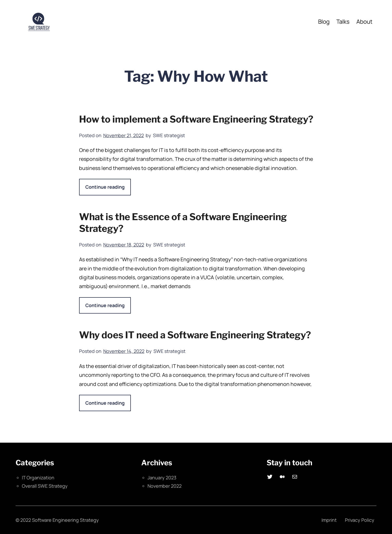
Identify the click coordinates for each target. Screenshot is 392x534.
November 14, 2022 (124, 351)
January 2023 (162, 478)
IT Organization (38, 478)
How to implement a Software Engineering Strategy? (196, 119)
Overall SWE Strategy (45, 486)
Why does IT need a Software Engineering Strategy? (195, 335)
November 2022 (165, 486)
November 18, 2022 (124, 245)
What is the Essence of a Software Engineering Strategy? (183, 223)
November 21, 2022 (124, 135)
